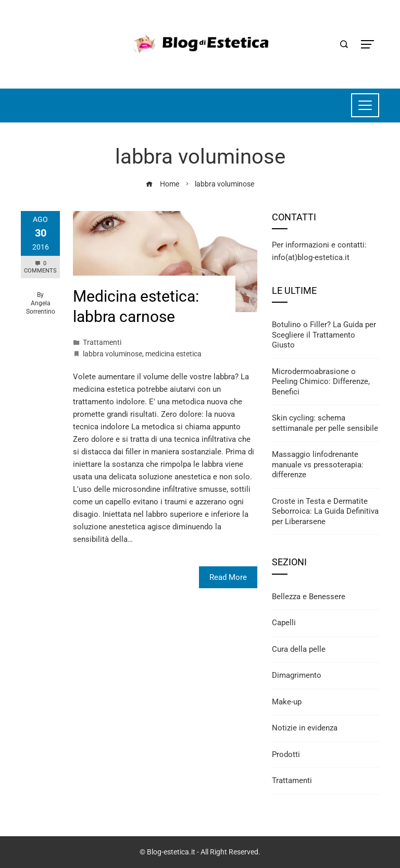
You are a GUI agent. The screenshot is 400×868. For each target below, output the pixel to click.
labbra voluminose (113, 354)
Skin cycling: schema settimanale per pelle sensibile (325, 423)
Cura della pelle (299, 649)
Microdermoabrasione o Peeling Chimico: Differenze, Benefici (321, 382)
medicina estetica (173, 354)
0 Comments (40, 267)
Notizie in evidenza (305, 728)
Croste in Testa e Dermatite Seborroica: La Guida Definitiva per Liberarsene (325, 511)
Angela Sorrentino (41, 307)
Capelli (284, 623)
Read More (228, 577)
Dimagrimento (297, 675)
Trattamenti (102, 342)
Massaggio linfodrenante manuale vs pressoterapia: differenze (318, 464)
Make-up (287, 702)
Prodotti (286, 754)
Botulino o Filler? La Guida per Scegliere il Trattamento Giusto (324, 335)
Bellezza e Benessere (309, 597)
